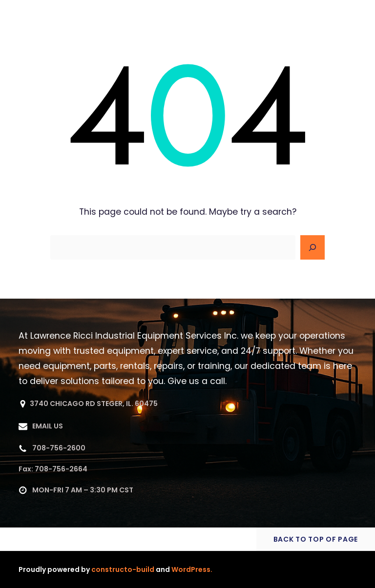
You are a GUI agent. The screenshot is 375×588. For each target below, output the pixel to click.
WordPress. (192, 569)
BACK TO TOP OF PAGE (316, 539)
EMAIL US (48, 426)
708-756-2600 (59, 448)
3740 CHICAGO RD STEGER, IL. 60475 (94, 404)
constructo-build (123, 569)
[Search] (312, 247)
